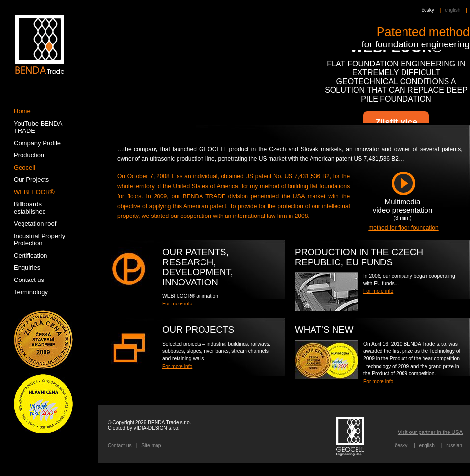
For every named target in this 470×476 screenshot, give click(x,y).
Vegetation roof (35, 224)
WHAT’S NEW (324, 330)
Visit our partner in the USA (430, 432)
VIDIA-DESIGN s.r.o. (157, 428)
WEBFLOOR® (34, 192)
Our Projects (198, 330)
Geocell (24, 167)
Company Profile (37, 143)
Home (22, 111)
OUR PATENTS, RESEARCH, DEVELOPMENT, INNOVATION (198, 267)
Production (29, 155)
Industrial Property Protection (39, 239)
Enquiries (27, 268)
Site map (151, 445)
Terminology (31, 292)
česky (428, 10)
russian (454, 445)
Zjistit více (396, 122)
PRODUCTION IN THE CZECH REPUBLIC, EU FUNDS (359, 257)
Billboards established (30, 208)
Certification (31, 255)
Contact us (120, 445)
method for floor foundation (403, 228)
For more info (378, 291)
